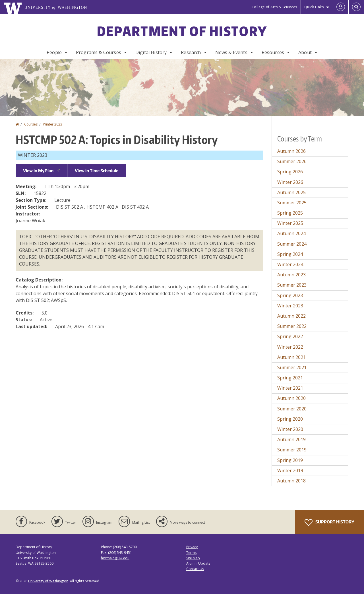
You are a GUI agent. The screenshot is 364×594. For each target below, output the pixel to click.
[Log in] (341, 7)
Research (191, 52)
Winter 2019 (290, 470)
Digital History (151, 52)
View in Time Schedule (97, 171)
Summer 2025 (292, 203)
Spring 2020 (290, 419)
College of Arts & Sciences (274, 7)
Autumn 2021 (291, 357)
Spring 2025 (290, 213)
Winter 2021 (290, 388)
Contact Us (195, 569)
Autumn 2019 (291, 439)
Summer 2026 (292, 161)
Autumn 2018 (291, 481)
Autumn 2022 (291, 316)
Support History (329, 523)
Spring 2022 (290, 336)
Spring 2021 (290, 378)
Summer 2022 (292, 326)
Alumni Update (198, 563)
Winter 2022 (290, 347)
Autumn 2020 (291, 398)
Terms (191, 553)
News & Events (231, 52)
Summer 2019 (292, 450)
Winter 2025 (290, 223)
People (54, 52)
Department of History (182, 31)
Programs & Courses (99, 52)
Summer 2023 (292, 285)
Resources (273, 52)
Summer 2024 (292, 244)
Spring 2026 (290, 172)
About (305, 52)
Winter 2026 (290, 182)
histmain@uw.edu (115, 558)
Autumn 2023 (291, 275)
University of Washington (48, 581)
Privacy (192, 547)
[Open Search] (356, 7)
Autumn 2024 (291, 233)
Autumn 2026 (291, 151)
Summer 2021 (292, 367)
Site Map (193, 558)
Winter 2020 (290, 429)
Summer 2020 (292, 409)
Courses (31, 124)
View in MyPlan (41, 171)
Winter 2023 (53, 124)
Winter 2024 (290, 264)
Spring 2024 (290, 254)
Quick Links (314, 7)
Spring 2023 (290, 295)
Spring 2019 (290, 460)
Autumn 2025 (291, 192)
